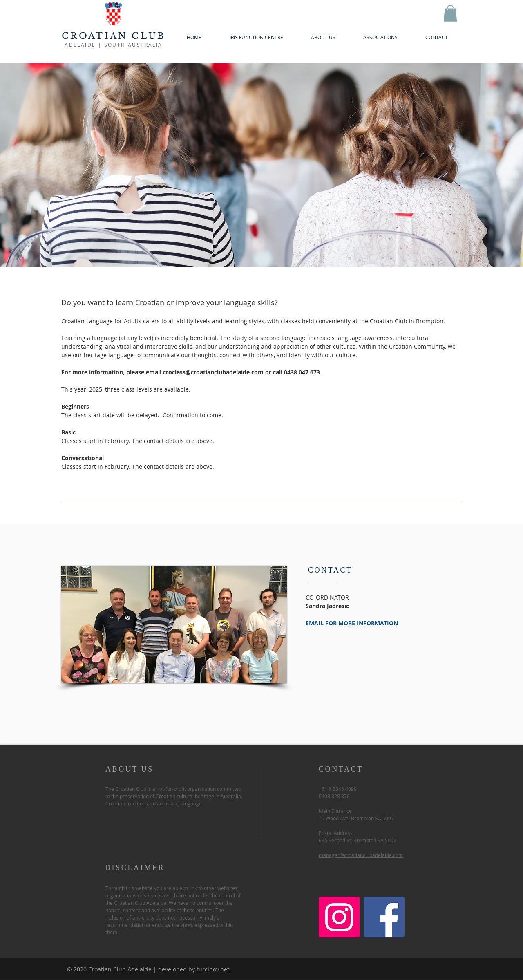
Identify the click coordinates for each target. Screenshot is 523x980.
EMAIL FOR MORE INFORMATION (352, 623)
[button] (450, 13)
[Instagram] (339, 917)
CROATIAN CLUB (114, 36)
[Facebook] (384, 917)
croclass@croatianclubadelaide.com (213, 372)
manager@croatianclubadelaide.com (361, 855)
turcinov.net (213, 969)
